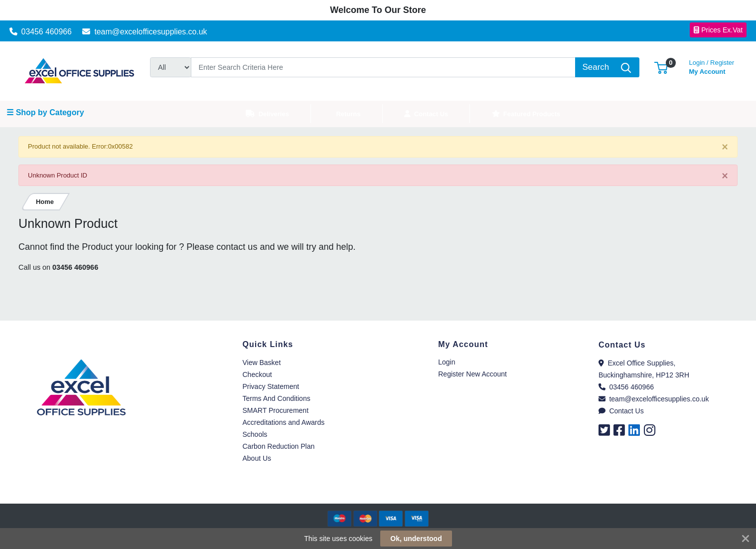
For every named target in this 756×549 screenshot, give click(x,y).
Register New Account (472, 374)
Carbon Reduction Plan (279, 446)
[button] (661, 67)
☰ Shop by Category (45, 112)
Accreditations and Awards (284, 422)
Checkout (257, 374)
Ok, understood (416, 539)
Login (447, 362)
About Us (257, 458)
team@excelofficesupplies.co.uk (145, 32)
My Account (712, 66)
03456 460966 (41, 32)
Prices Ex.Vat (718, 30)
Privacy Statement (271, 386)
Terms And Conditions (277, 398)
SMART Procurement (276, 410)
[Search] (383, 67)
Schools (255, 434)
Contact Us (621, 411)
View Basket (262, 363)
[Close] (725, 147)
